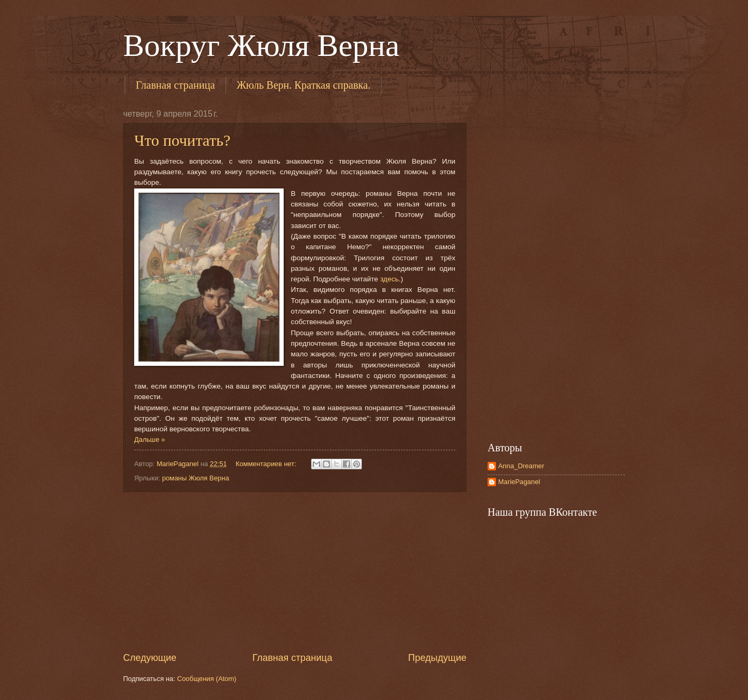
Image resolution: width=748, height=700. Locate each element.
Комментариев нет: (267, 464)
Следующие (150, 658)
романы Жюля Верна (196, 478)
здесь (390, 279)
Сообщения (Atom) (207, 679)
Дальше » (149, 439)
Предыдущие (437, 658)
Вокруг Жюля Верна (261, 45)
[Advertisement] (295, 572)
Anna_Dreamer (521, 466)
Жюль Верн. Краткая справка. (304, 85)
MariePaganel (519, 482)
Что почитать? (182, 140)
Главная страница (175, 85)
